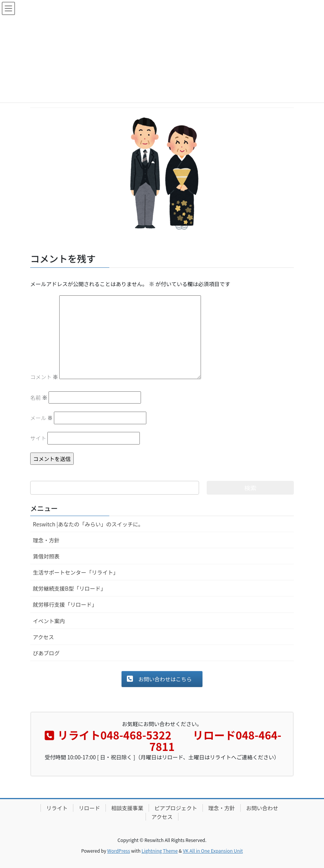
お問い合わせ (262, 808)
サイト (38, 438)
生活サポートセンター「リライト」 (76, 572)
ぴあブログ (46, 653)
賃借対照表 (46, 556)
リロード (89, 808)
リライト (57, 808)
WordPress (119, 851)
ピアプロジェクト (176, 808)
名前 (39, 397)
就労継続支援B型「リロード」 (69, 588)
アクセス (43, 637)
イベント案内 (49, 621)
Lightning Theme (160, 851)
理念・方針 (46, 540)
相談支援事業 (127, 808)
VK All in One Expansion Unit (213, 851)
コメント (44, 377)
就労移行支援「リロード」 (65, 604)
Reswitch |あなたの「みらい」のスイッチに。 (88, 524)
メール (41, 418)
